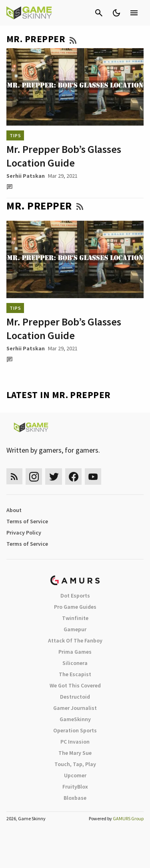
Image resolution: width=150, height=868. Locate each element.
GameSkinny (75, 719)
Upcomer (75, 775)
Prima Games (75, 652)
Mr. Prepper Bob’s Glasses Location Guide (64, 156)
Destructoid (75, 697)
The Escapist (75, 674)
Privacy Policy (24, 533)
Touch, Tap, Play (75, 764)
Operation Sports (75, 730)
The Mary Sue (75, 753)
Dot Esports (75, 596)
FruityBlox (75, 787)
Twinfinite (75, 618)
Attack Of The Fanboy (75, 640)
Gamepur (75, 629)
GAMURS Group (128, 818)
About (14, 510)
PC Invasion (75, 742)
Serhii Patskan (26, 176)
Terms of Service (27, 521)
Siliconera (75, 663)
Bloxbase (75, 798)
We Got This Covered (75, 685)
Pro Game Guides (75, 607)
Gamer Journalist (75, 708)
